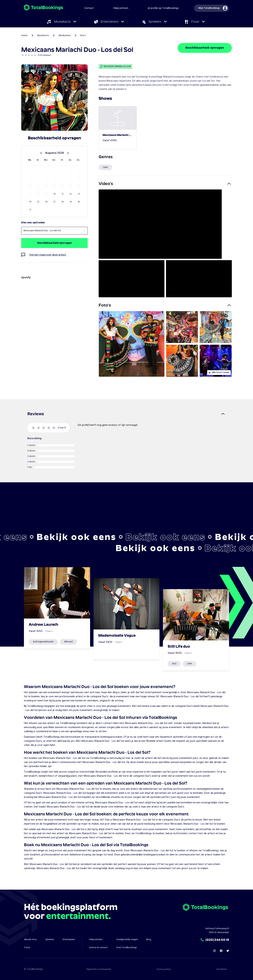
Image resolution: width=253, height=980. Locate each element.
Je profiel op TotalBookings (163, 8)
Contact (89, 8)
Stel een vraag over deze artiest (48, 255)
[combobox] (54, 231)
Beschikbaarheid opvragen (205, 48)
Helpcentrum (121, 8)
